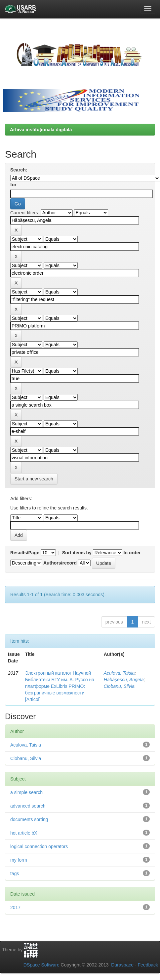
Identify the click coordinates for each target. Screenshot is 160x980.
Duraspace (122, 965)
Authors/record (60, 563)
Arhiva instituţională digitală (41, 130)
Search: (19, 170)
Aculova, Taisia (119, 673)
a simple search (26, 792)
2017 (15, 907)
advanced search (28, 806)
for (13, 185)
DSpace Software (41, 965)
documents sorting (29, 819)
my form (19, 860)
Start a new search (34, 479)
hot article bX (24, 833)
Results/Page (25, 553)
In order (132, 553)
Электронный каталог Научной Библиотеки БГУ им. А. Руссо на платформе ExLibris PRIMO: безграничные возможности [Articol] (60, 686)
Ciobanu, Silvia (119, 686)
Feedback (148, 965)
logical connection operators (39, 846)
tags (15, 873)
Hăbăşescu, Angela (124, 680)
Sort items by (77, 553)
